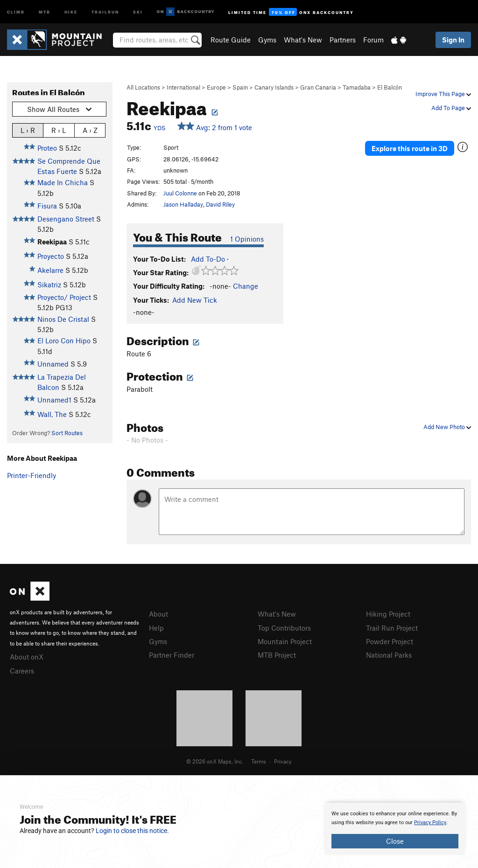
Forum (373, 40)
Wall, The (52, 414)
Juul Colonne (180, 193)
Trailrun (105, 11)
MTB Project (277, 655)
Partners (343, 40)
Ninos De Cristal (63, 319)
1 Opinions (247, 239)
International (183, 87)
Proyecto (51, 256)
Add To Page (451, 108)
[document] (395, 829)
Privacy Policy (430, 823)
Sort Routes (67, 433)
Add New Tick (195, 300)
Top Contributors (284, 628)
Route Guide (231, 40)
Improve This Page (443, 94)
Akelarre (50, 270)
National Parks (389, 655)
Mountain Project (285, 641)
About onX (27, 657)
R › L (59, 130)
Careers (22, 671)
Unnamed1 (54, 400)
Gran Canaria (318, 87)
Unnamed (53, 364)
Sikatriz (49, 285)
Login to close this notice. (132, 831)
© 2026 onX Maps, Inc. (215, 761)
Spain (240, 87)
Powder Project (390, 641)
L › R (28, 130)
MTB (45, 11)
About (158, 614)
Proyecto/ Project (64, 297)
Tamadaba (357, 87)
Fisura (47, 206)
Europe (216, 87)
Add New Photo (447, 427)
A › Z (90, 130)
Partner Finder (172, 655)
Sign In (453, 40)
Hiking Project (388, 614)
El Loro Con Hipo (64, 340)
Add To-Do (208, 259)
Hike (71, 11)
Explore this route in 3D (410, 148)
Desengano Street (66, 219)
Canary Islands (274, 87)
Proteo (47, 148)
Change (246, 286)
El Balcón (390, 87)
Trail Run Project (392, 628)
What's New (303, 40)
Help (156, 628)
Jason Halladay (183, 204)
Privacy (283, 761)
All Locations (143, 87)
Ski (138, 11)
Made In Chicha (63, 182)
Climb (16, 11)
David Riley (220, 204)
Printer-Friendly (32, 475)
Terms (259, 761)
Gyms (267, 40)
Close (395, 841)
